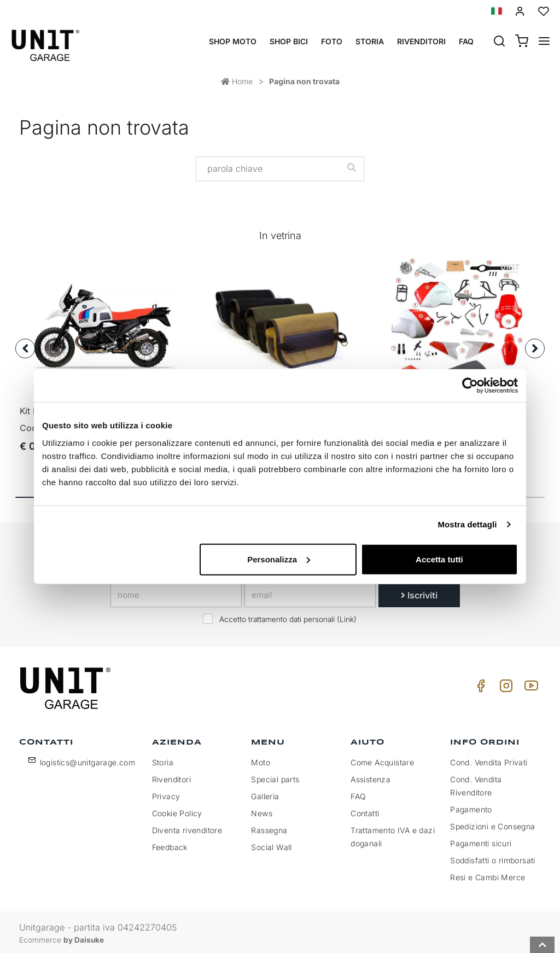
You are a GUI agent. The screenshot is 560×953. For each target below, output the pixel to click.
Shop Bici (289, 41)
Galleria (265, 794)
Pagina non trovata (304, 81)
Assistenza (371, 777)
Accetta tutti (439, 559)
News (262, 810)
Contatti (365, 810)
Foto (332, 41)
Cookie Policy (177, 810)
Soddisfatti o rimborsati (493, 858)
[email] (310, 592)
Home (237, 81)
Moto (261, 760)
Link (347, 617)
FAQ (358, 794)
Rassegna (269, 827)
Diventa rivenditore (187, 827)
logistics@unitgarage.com (88, 760)
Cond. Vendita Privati (489, 760)
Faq (466, 41)
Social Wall (271, 844)
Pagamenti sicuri (481, 841)
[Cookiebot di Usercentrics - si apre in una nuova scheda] (470, 386)
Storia (370, 41)
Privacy (166, 794)
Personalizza (279, 559)
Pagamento (471, 807)
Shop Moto (233, 41)
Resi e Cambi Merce (488, 874)
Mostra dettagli (467, 524)
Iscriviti (419, 592)
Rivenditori (421, 41)
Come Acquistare (382, 760)
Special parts (275, 777)
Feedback (170, 844)
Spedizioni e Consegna (492, 824)
